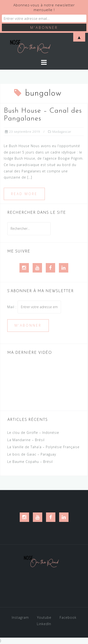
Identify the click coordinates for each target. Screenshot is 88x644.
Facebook (68, 617)
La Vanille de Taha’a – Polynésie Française (43, 447)
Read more (24, 194)
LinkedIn (44, 624)
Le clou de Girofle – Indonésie (33, 433)
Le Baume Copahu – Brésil (30, 462)
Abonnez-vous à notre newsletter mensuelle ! (44, 7)
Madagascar (62, 132)
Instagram (20, 617)
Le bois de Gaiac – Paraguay (32, 454)
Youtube (44, 617)
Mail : (34, 307)
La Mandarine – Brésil (26, 440)
